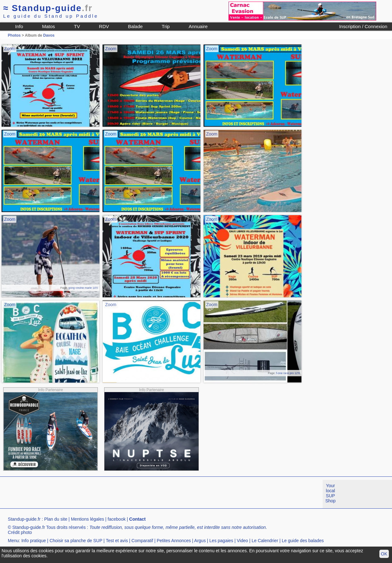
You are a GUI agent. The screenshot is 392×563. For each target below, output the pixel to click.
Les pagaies (221, 541)
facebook (117, 519)
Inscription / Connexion (363, 26)
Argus (200, 541)
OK (384, 554)
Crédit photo (20, 532)
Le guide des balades (303, 541)
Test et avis (117, 541)
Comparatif (142, 541)
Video (242, 541)
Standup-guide (48, 8)
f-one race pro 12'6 (288, 373)
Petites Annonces (174, 541)
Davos (49, 35)
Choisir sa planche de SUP (76, 541)
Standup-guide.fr (24, 519)
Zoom (10, 49)
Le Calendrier (265, 541)
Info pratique (34, 541)
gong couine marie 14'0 (83, 288)
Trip (166, 26)
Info (19, 26)
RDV (104, 26)
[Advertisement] (115, 494)
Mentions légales (88, 519)
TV (77, 26)
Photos (14, 35)
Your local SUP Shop (331, 493)
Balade (135, 26)
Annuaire (198, 26)
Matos (48, 26)
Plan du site (56, 519)
